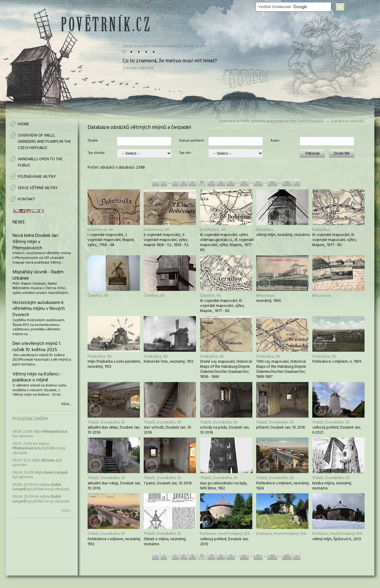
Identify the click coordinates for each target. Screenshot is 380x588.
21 (244, 182)
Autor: (275, 141)
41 (258, 182)
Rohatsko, (265, 230)
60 (272, 182)
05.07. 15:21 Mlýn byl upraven (37, 463)
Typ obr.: (186, 153)
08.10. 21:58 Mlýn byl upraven (40, 434)
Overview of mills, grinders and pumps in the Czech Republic (271, 121)
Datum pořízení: (192, 141)
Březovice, (266, 296)
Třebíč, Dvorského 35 (106, 423)
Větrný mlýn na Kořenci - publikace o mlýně (37, 377)
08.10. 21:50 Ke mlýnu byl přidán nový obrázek (39, 448)
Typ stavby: (96, 153)
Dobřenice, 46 (100, 230)
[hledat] (293, 7)
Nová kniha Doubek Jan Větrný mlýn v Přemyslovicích (35, 242)
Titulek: (93, 141)
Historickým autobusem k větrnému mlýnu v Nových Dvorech (39, 309)
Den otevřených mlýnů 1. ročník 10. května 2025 (37, 347)
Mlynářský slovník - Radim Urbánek (38, 275)
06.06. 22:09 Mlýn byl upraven (40, 475)
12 (221, 182)
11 (211, 182)
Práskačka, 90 (100, 357)
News (19, 222)
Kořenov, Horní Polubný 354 (225, 534)
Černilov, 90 (98, 296)
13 (231, 182)
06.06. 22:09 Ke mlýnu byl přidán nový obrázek (41, 487)
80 (287, 182)
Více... (66, 404)
